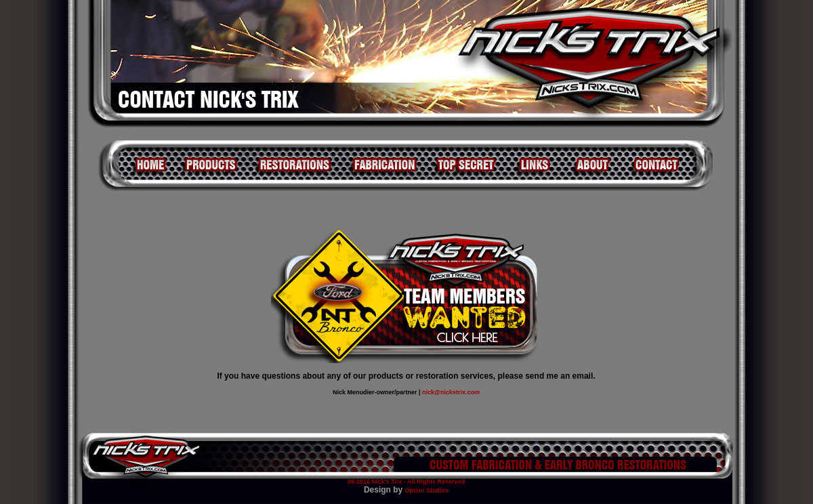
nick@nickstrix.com (451, 392)
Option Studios (427, 490)
